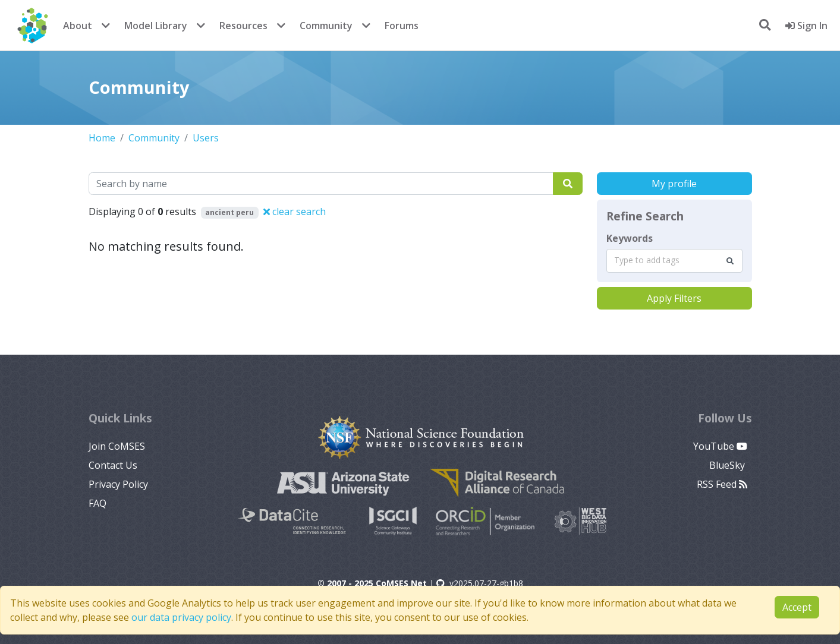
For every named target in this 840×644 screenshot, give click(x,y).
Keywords (630, 238)
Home (102, 138)
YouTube (720, 446)
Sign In (806, 26)
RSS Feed (722, 484)
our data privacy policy (181, 617)
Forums (402, 26)
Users (206, 138)
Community (326, 26)
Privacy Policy (118, 484)
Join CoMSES (117, 446)
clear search (295, 211)
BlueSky (728, 465)
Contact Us (113, 465)
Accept (797, 607)
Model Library (156, 26)
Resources (243, 26)
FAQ (97, 503)
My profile (674, 184)
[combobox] (674, 261)
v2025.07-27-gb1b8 (480, 583)
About (78, 26)
